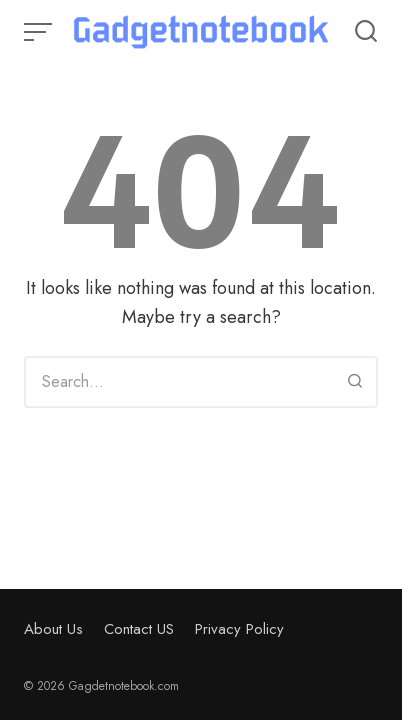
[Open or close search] (366, 32)
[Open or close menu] (40, 32)
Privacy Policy (239, 629)
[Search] (355, 382)
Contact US (139, 629)
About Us (53, 629)
